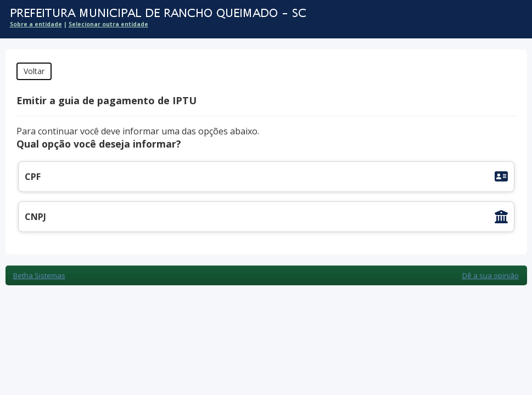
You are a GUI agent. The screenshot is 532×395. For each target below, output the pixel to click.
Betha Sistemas (39, 275)
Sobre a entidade (36, 24)
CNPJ (35, 217)
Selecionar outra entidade (108, 24)
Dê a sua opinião (491, 275)
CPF (33, 177)
